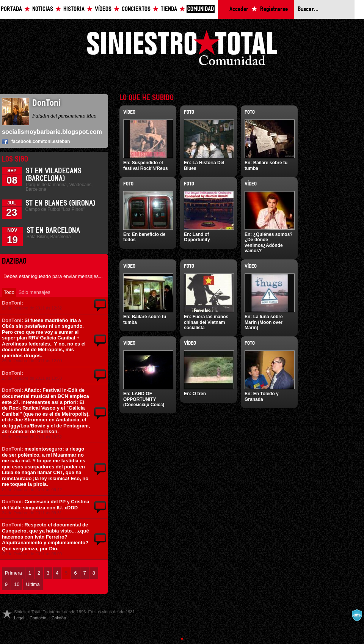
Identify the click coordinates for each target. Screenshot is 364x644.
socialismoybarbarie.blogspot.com (52, 132)
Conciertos (136, 9)
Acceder (239, 9)
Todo (9, 292)
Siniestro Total (182, 50)
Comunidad (201, 9)
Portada (11, 9)
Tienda (169, 9)
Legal (19, 618)
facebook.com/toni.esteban (41, 141)
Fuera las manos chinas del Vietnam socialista (206, 322)
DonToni (12, 303)
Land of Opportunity (197, 237)
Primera (13, 573)
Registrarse (274, 9)
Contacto (38, 618)
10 (17, 584)
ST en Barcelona (53, 231)
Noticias (43, 9)
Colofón (59, 618)
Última (33, 584)
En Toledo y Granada (262, 396)
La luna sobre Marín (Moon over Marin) (264, 322)
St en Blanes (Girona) (60, 203)
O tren (199, 394)
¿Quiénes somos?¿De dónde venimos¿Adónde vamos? (269, 243)
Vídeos (103, 9)
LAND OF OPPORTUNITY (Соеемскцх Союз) (144, 399)
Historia (74, 9)
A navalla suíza (357, 615)
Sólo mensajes (35, 292)
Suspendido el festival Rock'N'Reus (146, 165)
